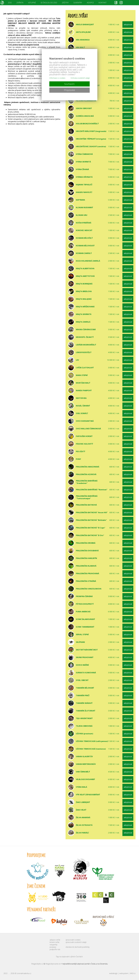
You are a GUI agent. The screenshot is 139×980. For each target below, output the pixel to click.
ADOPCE (90, 3)
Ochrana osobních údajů (80, 78)
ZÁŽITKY (65, 3)
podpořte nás (55, 949)
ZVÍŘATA (20, 3)
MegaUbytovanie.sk (53, 964)
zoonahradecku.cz (24, 973)
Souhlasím (69, 84)
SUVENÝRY (78, 3)
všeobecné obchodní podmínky (78, 947)
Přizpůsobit (69, 90)
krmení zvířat (54, 942)
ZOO (10, 3)
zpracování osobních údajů (76, 942)
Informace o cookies (57, 78)
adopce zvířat (55, 940)
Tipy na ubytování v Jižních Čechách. (69, 957)
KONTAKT (103, 3)
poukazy (53, 947)
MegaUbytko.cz (37, 964)
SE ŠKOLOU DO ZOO (49, 3)
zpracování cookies (73, 940)
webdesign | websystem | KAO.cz (122, 973)
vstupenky (53, 945)
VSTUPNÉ (32, 3)
